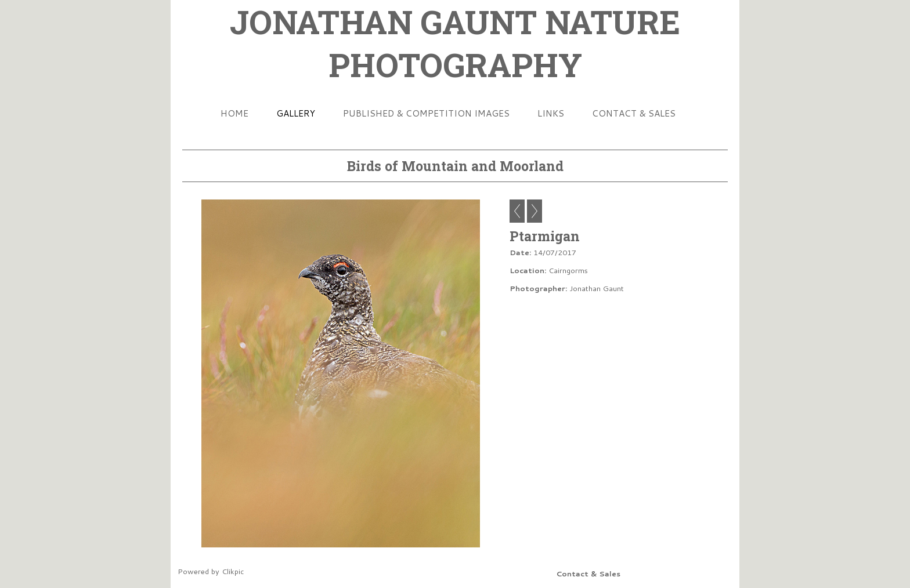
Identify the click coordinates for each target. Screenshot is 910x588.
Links (551, 113)
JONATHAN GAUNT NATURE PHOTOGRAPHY (455, 43)
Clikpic (233, 571)
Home (234, 113)
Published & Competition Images (426, 113)
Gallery (296, 113)
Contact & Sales (634, 113)
